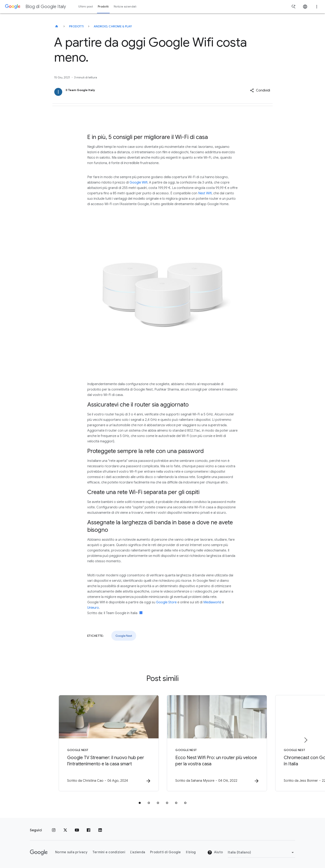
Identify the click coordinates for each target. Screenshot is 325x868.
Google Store (166, 602)
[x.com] (65, 830)
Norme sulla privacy (71, 852)
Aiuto (215, 852)
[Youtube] (77, 830)
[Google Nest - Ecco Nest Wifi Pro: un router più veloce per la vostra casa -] (217, 743)
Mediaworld (212, 602)
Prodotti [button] (103, 7)
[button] (260, 90)
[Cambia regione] (261, 852)
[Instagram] (54, 830)
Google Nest (124, 636)
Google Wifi (138, 183)
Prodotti (76, 26)
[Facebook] (89, 830)
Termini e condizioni (109, 852)
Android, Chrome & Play (113, 26)
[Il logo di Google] (39, 852)
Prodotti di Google (166, 852)
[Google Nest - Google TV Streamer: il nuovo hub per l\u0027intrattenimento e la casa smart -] (108, 743)
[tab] (140, 803)
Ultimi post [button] (86, 7)
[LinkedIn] (100, 830)
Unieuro (93, 608)
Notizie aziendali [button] (125, 7)
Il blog (191, 852)
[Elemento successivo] (306, 740)
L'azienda (138, 852)
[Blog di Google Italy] (57, 26)
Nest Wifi (205, 193)
